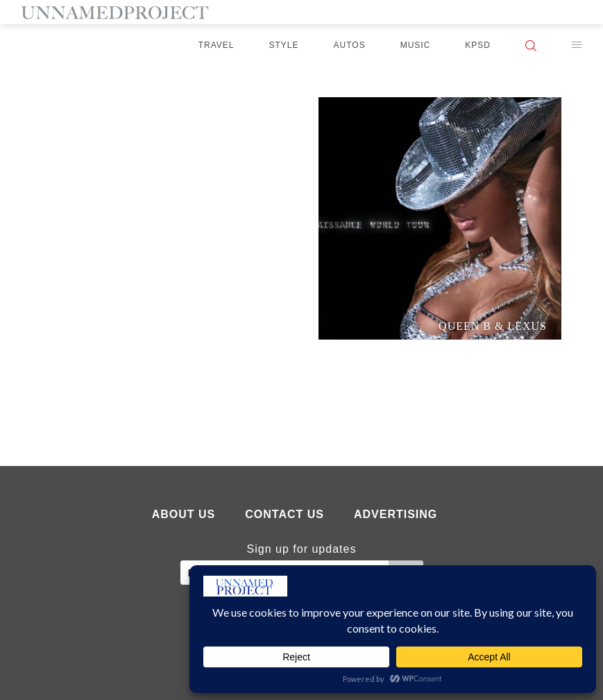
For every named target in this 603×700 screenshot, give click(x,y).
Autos (350, 45)
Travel (216, 45)
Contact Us (284, 514)
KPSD (478, 45)
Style (284, 45)
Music (416, 45)
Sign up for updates (302, 549)
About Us (184, 514)
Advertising (396, 514)
